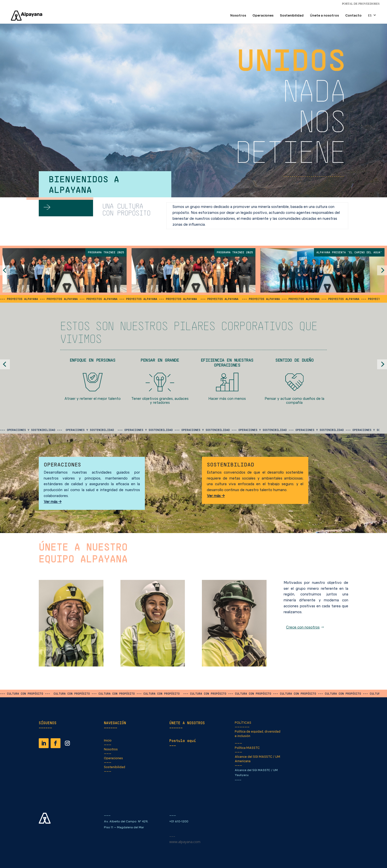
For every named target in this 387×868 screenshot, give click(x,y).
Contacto (353, 16)
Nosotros (238, 16)
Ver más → (53, 502)
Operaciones (263, 16)
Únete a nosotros (324, 16)
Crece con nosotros (303, 627)
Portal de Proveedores (361, 4)
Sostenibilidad (292, 16)
